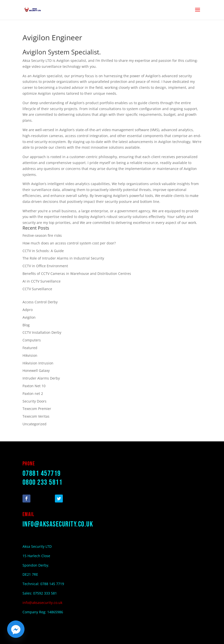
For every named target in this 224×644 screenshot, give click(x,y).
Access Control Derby (40, 302)
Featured (30, 348)
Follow (41, 498)
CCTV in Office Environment (45, 266)
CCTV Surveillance (37, 289)
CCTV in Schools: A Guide (43, 251)
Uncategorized (34, 424)
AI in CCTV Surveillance (42, 281)
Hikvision (30, 355)
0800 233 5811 (43, 482)
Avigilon (29, 317)
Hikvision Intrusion (38, 363)
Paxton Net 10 (34, 386)
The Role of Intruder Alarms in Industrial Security (63, 258)
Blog (26, 325)
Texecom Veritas (36, 416)
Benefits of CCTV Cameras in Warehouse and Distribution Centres (77, 274)
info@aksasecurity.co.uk (58, 524)
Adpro (28, 310)
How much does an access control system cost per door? (69, 243)
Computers (32, 340)
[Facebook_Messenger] (16, 629)
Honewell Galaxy (36, 370)
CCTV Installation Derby (42, 332)
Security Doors (34, 401)
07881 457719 (42, 474)
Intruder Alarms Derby (41, 378)
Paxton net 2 (33, 394)
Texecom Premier (37, 409)
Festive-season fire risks (42, 235)
